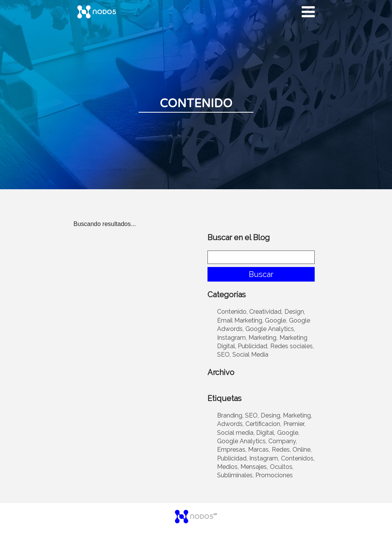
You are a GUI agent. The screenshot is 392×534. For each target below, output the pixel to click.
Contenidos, (298, 458)
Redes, (281, 450)
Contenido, (232, 312)
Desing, (271, 415)
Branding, (230, 415)
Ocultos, (282, 467)
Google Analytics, (270, 329)
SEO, (224, 355)
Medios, (228, 467)
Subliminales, (235, 475)
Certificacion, (263, 424)
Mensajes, (254, 467)
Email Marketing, (240, 320)
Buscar (261, 274)
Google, (276, 320)
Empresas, (232, 450)
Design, (295, 312)
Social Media (250, 355)
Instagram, (232, 338)
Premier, (294, 424)
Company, (283, 441)
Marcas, (259, 450)
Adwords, (230, 424)
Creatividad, (266, 312)
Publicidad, (253, 346)
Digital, (266, 433)
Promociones (274, 475)
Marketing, (263, 338)
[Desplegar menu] (308, 12)
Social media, (236, 433)
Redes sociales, (292, 346)
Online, (302, 450)
